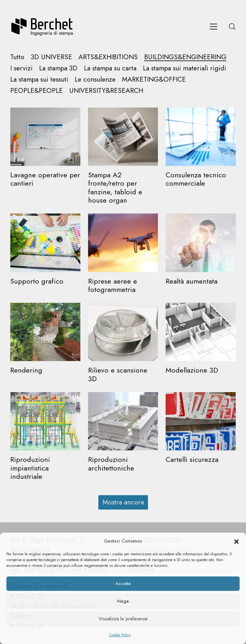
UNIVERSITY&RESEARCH (106, 91)
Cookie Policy (120, 635)
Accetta (123, 584)
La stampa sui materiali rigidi (184, 68)
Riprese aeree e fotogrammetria (113, 285)
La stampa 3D (58, 68)
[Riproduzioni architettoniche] (123, 421)
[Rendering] (45, 332)
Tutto (17, 57)
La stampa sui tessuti (39, 80)
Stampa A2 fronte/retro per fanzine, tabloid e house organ (115, 187)
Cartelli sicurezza (192, 459)
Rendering (26, 370)
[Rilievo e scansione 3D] (123, 332)
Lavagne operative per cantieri (45, 179)
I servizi (21, 68)
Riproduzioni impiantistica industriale (30, 468)
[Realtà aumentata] (201, 243)
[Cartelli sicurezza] (201, 421)
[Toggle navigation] (213, 27)
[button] (236, 541)
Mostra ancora (123, 502)
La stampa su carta (110, 68)
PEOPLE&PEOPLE (37, 91)
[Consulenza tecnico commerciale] (201, 137)
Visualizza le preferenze (123, 619)
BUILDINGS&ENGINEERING (185, 57)
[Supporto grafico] (45, 243)
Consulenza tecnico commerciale (196, 179)
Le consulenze (95, 80)
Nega (123, 601)
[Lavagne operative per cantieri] (45, 137)
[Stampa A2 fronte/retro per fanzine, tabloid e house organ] (123, 137)
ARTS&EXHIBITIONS (108, 57)
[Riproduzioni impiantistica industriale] (45, 421)
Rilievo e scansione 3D (118, 374)
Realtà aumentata (192, 281)
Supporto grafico (37, 281)
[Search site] (232, 27)
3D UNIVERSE (51, 57)
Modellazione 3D (192, 370)
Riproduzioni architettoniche (111, 463)
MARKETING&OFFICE (154, 80)
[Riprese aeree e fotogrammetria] (123, 243)
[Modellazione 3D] (201, 332)
